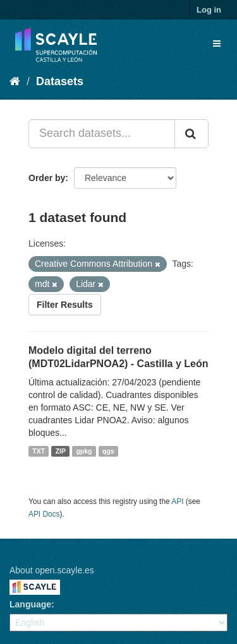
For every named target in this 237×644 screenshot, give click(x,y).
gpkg (84, 451)
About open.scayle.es (52, 570)
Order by (47, 178)
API (177, 501)
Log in (209, 10)
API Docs (44, 514)
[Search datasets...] (102, 134)
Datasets (60, 81)
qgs (108, 451)
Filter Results (65, 305)
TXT (39, 451)
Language (30, 604)
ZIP (61, 451)
